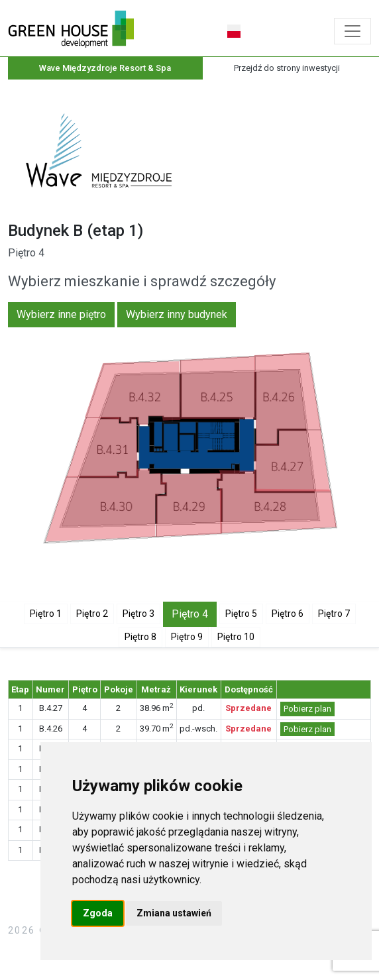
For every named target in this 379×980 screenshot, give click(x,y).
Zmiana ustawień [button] (174, 913)
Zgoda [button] (98, 913)
